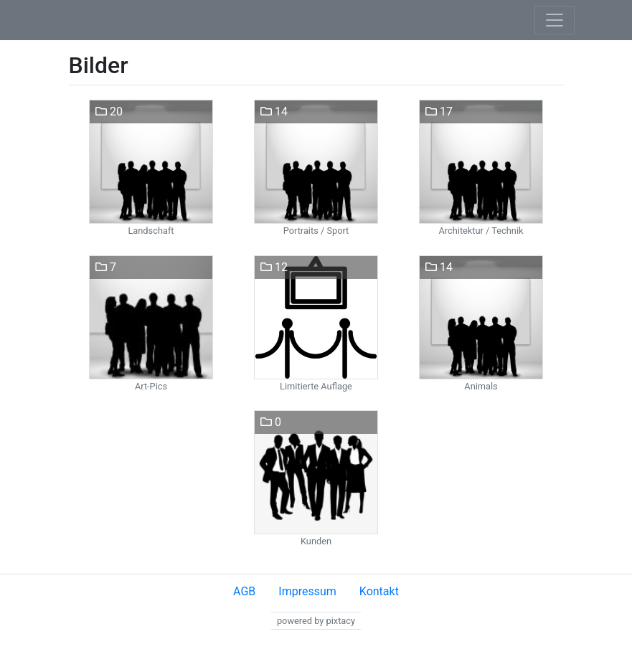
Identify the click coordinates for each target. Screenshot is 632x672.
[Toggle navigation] (555, 20)
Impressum (307, 591)
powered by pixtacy (316, 621)
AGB (244, 591)
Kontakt (379, 591)
